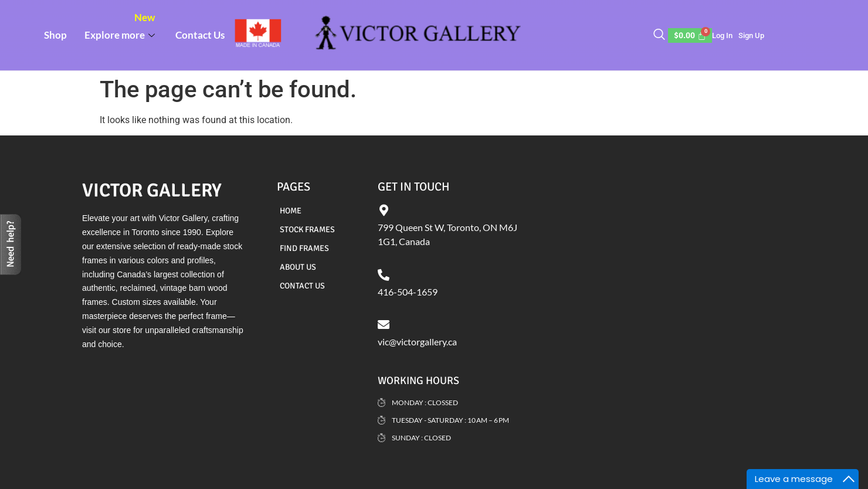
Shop (55, 35)
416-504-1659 (408, 292)
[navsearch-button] (659, 35)
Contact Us (200, 35)
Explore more (121, 26)
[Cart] (690, 35)
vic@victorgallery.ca (417, 342)
